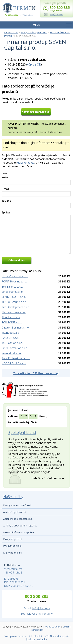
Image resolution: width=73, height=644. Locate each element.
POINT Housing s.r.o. (14, 281)
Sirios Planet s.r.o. (12, 292)
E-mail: (5, 189)
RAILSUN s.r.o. (10, 338)
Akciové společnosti (15, 512)
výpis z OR (34, 64)
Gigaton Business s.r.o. (16, 328)
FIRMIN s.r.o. (11, 32)
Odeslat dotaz (17, 260)
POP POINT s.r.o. (12, 322)
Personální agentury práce (19, 532)
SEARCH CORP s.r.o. (14, 297)
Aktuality (42, 639)
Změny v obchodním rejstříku (20, 525)
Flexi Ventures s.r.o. (14, 312)
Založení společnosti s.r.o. (18, 519)
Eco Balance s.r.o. (12, 287)
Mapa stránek (53, 627)
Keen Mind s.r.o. (12, 353)
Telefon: (6, 201)
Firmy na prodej (12, 539)
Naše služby (13, 497)
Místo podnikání (13, 553)
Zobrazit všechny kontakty (37, 614)
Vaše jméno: (6, 175)
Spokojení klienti (22, 432)
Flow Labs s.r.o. (11, 317)
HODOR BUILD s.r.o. (14, 363)
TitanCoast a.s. (11, 333)
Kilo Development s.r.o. (16, 307)
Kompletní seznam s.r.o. (36, 112)
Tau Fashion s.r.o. (12, 343)
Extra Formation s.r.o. (15, 348)
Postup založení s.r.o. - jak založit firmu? (26, 636)
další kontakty (26, 163)
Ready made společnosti (34, 32)
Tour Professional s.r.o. (16, 358)
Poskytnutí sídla (12, 546)
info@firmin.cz (41, 608)
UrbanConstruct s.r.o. (15, 276)
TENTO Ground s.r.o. (14, 302)
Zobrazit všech (36, 373)
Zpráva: (6, 212)
